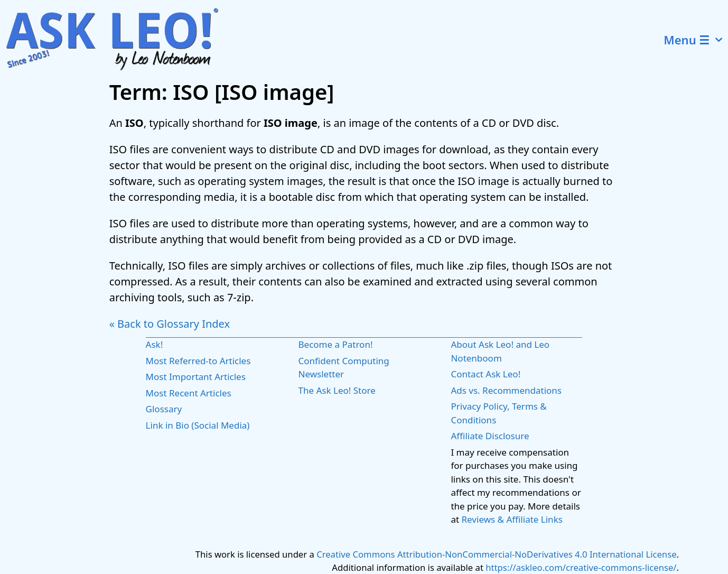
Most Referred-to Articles (198, 361)
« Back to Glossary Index (170, 324)
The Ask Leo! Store (337, 390)
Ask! (155, 344)
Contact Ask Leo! (486, 374)
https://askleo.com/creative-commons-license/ (581, 567)
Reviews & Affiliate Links (512, 519)
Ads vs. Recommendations (506, 390)
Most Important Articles (196, 377)
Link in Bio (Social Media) (198, 425)
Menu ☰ (696, 40)
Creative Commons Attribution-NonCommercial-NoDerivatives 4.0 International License (496, 554)
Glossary (164, 409)
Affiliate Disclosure (490, 436)
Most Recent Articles (189, 393)
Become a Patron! (336, 344)
